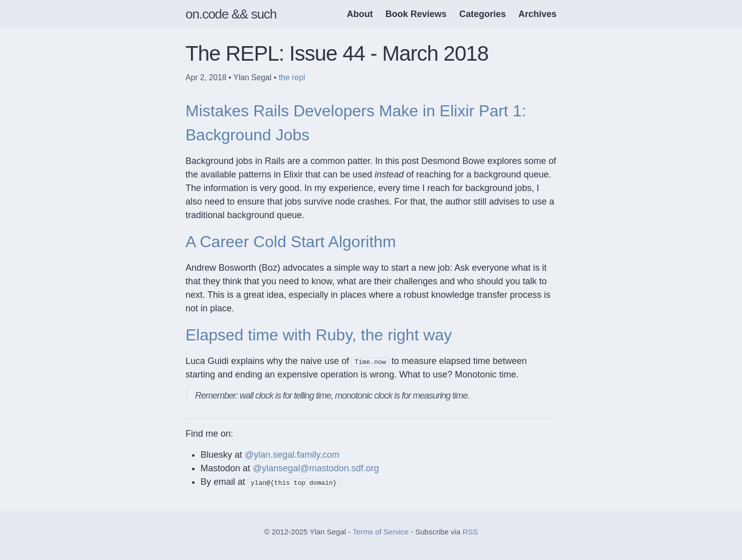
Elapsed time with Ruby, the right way (319, 335)
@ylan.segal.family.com (292, 455)
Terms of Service (381, 532)
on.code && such (231, 14)
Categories (483, 14)
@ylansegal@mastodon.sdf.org (316, 468)
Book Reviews (416, 14)
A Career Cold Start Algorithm (291, 242)
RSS (470, 532)
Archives (537, 14)
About (360, 14)
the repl (292, 77)
